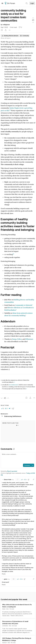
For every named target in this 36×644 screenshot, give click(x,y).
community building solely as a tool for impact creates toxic (13, 15)
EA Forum (10, 3)
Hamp (14, 339)
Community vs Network (24, 305)
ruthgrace (6, 25)
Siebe (4, 609)
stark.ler (5, 643)
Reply (4, 574)
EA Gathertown (13, 385)
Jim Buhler (5, 626)
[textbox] (18, 458)
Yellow (19, 339)
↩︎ (14, 382)
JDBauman (29, 339)
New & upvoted (12, 471)
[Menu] (2, 3)
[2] (13, 254)
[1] (10, 110)
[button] (3, 408)
